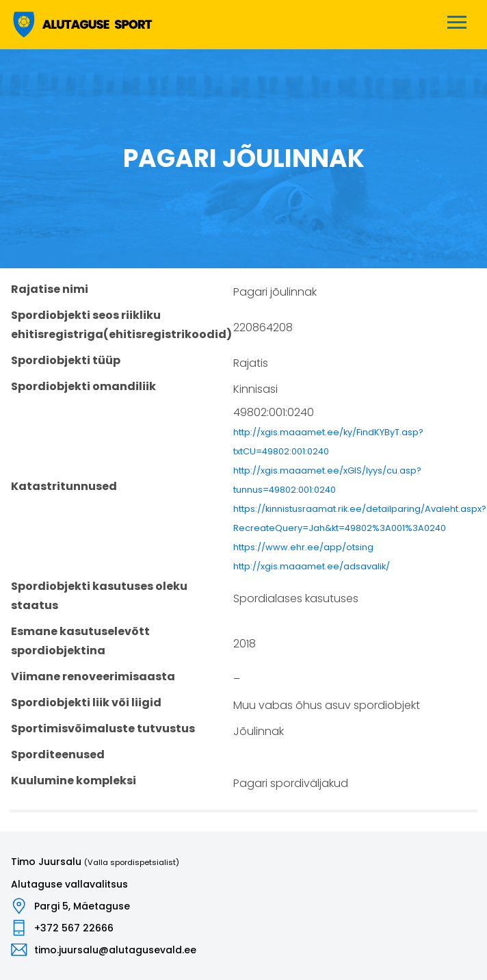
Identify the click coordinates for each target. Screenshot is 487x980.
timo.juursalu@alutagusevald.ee (115, 950)
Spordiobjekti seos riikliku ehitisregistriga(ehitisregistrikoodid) (121, 325)
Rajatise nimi (50, 289)
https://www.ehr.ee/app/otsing (303, 547)
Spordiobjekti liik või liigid (86, 702)
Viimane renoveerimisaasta (93, 676)
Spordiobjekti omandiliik (83, 386)
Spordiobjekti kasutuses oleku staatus (99, 596)
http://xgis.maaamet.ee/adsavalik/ (312, 566)
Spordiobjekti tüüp (66, 360)
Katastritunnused (64, 486)
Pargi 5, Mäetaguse (82, 906)
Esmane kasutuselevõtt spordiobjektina (80, 641)
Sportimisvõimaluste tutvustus (103, 728)
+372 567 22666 (74, 928)
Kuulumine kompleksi (74, 781)
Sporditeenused (58, 755)
